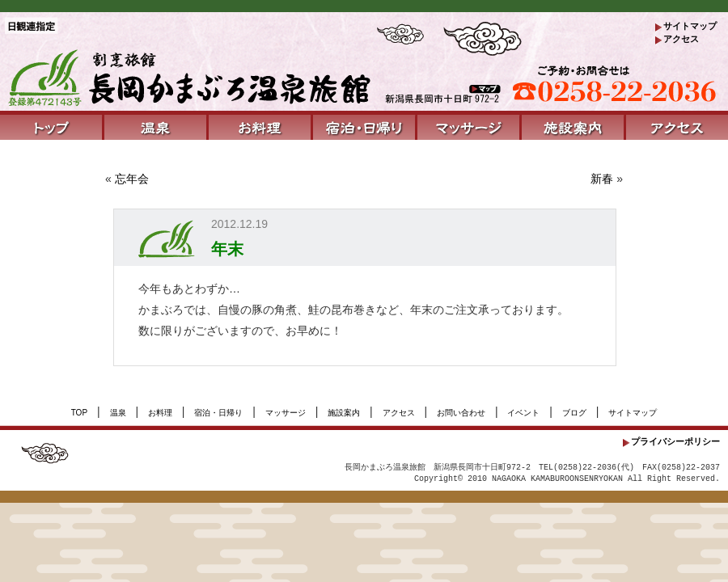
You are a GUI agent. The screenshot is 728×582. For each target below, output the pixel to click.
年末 (227, 249)
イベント (523, 413)
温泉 (118, 413)
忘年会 (132, 179)
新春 (602, 179)
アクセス (681, 39)
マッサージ (286, 413)
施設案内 (344, 413)
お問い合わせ (461, 413)
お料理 (160, 413)
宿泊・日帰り (218, 413)
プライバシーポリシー (675, 441)
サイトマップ (690, 26)
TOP (79, 413)
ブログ (574, 413)
